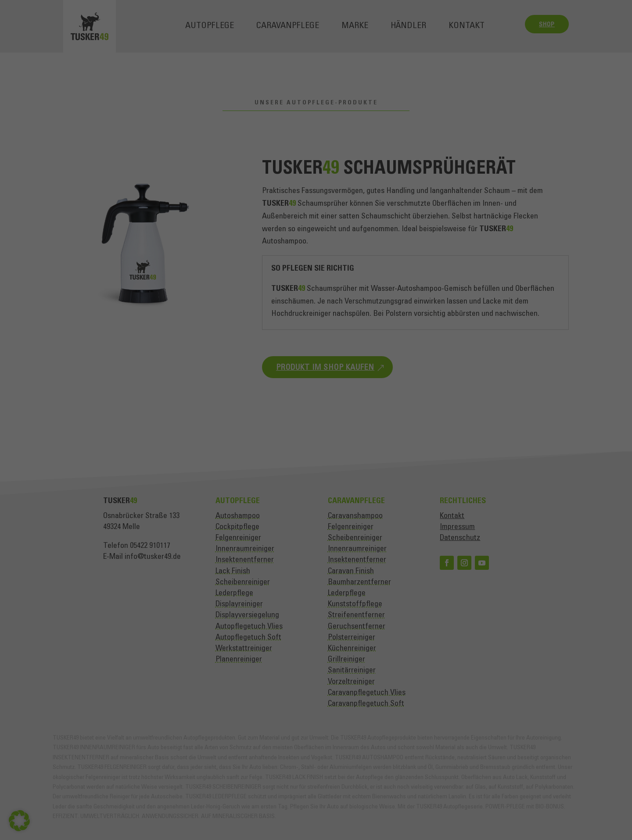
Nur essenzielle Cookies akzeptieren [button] (316, 529)
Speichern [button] (316, 504)
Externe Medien (399, 447)
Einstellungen (385, 354)
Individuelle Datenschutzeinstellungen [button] (316, 555)
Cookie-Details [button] (278, 574)
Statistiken (306, 447)
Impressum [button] (358, 574)
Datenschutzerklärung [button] (320, 574)
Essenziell (221, 447)
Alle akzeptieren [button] (316, 478)
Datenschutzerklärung (397, 337)
